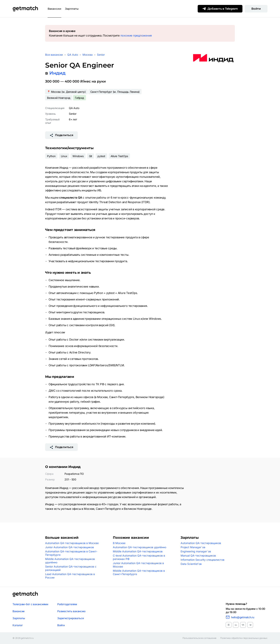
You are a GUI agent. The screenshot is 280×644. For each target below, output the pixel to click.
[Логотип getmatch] (25, 594)
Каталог (18, 625)
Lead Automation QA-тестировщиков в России (70, 576)
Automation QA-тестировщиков (201, 543)
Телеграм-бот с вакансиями (30, 604)
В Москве (119, 543)
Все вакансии (54, 55)
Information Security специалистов (203, 560)
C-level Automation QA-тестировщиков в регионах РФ (139, 557)
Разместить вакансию (71, 611)
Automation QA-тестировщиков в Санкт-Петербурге (71, 553)
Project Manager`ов (193, 547)
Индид (57, 73)
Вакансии (54, 9)
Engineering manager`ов (196, 551)
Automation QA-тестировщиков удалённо (140, 547)
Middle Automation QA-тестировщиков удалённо (70, 561)
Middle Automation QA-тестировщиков (138, 551)
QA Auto (73, 55)
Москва (88, 55)
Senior (101, 55)
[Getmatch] (25, 9)
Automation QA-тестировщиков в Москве (72, 543)
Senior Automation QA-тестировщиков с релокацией (71, 568)
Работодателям (67, 604)
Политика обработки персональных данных (244, 638)
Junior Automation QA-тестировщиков (70, 547)
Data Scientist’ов (191, 564)
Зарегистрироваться (71, 618)
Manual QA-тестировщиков (198, 556)
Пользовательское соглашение (200, 638)
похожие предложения (136, 35)
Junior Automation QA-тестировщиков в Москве (138, 565)
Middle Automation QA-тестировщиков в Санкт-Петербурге (139, 572)
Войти (256, 9)
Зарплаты (72, 9)
